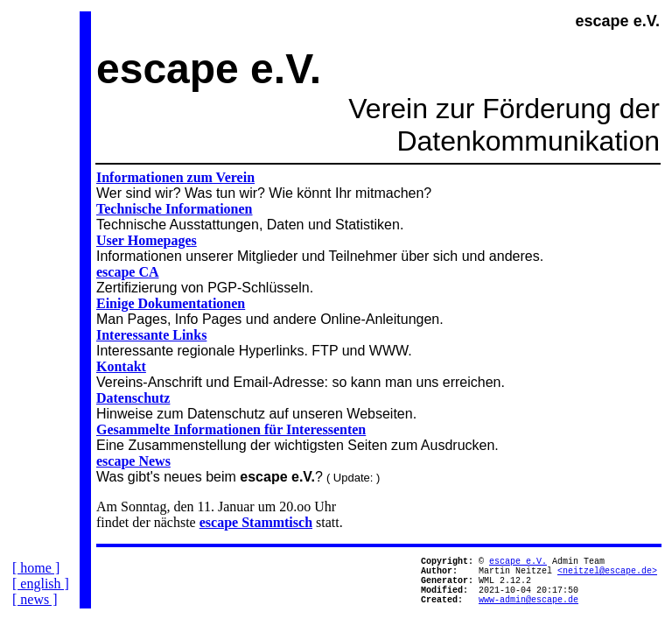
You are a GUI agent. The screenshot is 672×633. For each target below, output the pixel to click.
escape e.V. (518, 563)
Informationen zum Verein (175, 177)
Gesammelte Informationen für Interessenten (231, 429)
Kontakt (121, 366)
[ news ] (35, 612)
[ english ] (41, 597)
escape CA (128, 272)
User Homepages (147, 240)
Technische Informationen (175, 209)
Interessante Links (151, 335)
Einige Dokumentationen (171, 303)
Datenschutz (133, 398)
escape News (133, 461)
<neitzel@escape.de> (607, 575)
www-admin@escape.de (528, 612)
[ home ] (36, 581)
